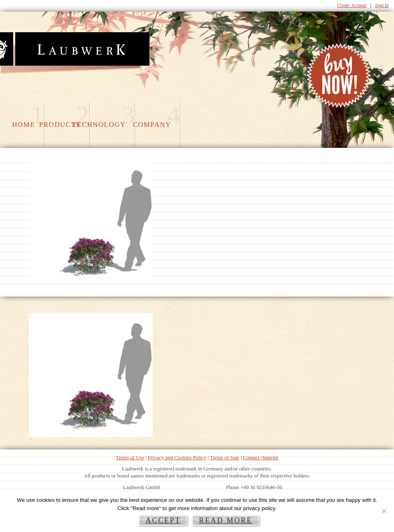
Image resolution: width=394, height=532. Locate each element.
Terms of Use (130, 458)
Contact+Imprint (261, 458)
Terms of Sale (225, 458)
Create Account (352, 5)
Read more (226, 520)
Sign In (382, 5)
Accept (163, 520)
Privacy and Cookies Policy (177, 458)
